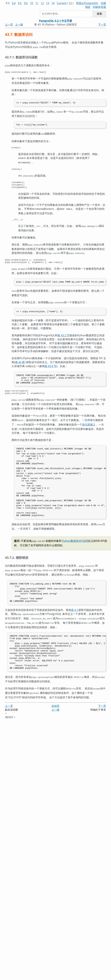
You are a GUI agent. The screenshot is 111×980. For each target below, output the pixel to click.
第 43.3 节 (63, 337)
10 (32, 3)
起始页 (55, 730)
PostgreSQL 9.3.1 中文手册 (55, 21)
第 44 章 (20, 364)
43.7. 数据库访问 (19, 34)
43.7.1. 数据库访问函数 (21, 57)
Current (62, 3)
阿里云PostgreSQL (87, 3)
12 (42, 3)
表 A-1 (75, 629)
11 (37, 3)
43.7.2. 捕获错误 (17, 573)
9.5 (20, 3)
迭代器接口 (89, 427)
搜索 (99, 14)
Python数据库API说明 (75, 557)
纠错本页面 (99, 7)
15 (70, 3)
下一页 (102, 25)
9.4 (14, 3)
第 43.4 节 (51, 368)
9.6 (26, 3)
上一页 (9, 25)
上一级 (19, 25)
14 (53, 3)
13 (48, 3)
